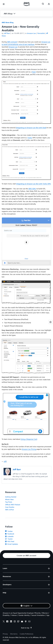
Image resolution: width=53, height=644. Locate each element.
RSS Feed (10, 541)
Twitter (9, 531)
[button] (26, 14)
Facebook (10, 534)
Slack (34, 72)
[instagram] (15, 622)
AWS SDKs (32, 189)
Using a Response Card (29, 439)
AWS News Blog (8, 22)
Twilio (30, 138)
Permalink (41, 33)
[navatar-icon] (49, 4)
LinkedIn (9, 536)
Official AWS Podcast (13, 505)
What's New (9, 499)
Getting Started (11, 497)
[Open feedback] (50, 322)
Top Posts (9, 502)
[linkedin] (11, 622)
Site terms (14, 634)
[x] (4, 622)
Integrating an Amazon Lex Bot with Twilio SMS (33, 184)
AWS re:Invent (12, 42)
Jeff (5, 461)
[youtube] (22, 622)
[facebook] (7, 622)
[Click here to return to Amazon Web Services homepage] (27, 4)
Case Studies (10, 507)
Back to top (27, 628)
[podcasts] (26, 622)
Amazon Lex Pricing (29, 449)
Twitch (9, 539)
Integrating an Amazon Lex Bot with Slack (31, 128)
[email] (29, 622)
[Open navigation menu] (4, 4)
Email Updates (12, 544)
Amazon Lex (13, 47)
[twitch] (18, 622)
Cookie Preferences (26, 634)
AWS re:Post (9, 510)
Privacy (5, 634)
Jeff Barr (7, 33)
